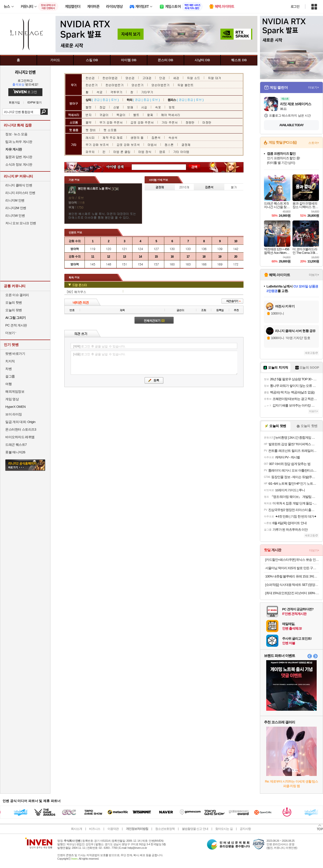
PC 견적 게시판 (16, 325)
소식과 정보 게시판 (19, 164)
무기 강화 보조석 (97, 144)
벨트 (136, 115)
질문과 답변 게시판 (19, 157)
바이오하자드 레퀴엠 (20, 437)
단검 (162, 78)
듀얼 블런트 (185, 85)
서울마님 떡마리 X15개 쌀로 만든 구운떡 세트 (292, 568)
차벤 (8, 369)
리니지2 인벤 (25, 72)
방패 (130, 107)
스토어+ (314, 143)
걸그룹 (10, 376)
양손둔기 (138, 85)
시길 (144, 107)
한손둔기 (92, 85)
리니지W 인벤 (15, 216)
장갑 (102, 107)
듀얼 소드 (194, 78)
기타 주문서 (170, 122)
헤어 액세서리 (171, 115)
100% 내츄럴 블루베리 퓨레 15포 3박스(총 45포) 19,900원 (292, 576)
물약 (89, 122)
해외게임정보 (15, 392)
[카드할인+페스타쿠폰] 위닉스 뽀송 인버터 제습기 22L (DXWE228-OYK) (292, 560)
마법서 (152, 144)
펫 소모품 (110, 130)
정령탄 (190, 122)
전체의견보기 (154, 320)
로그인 (295, 7)
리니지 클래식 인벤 (19, 185)
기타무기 (147, 92)
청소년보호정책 (165, 829)
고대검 (147, 78)
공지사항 (245, 829)
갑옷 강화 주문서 (142, 122)
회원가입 (14, 103)
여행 (8, 384)
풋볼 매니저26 (15, 452)
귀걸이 (104, 115)
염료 (162, 152)
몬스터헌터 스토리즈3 (21, 429)
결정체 (186, 144)
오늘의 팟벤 (14, 310)
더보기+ (314, 87)
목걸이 (121, 115)
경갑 (97, 99)
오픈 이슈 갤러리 (17, 295)
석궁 (99, 92)
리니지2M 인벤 (16, 208)
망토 (172, 107)
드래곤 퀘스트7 (16, 445)
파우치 (90, 152)
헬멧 (89, 107)
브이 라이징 (14, 414)
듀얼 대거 (214, 78)
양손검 (130, 78)
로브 (114, 99)
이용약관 (113, 829)
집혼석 (156, 137)
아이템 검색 (120, 167)
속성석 (173, 137)
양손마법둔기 (160, 85)
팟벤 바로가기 (15, 354)
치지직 (10, 361)
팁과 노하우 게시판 (19, 142)
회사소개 (76, 829)
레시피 (90, 137)
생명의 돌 (137, 137)
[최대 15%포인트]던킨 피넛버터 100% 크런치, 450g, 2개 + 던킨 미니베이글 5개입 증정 (292, 593)
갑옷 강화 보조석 (128, 144)
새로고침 (310, 353)
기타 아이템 (181, 152)
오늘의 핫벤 (14, 303)
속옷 (158, 107)
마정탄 (207, 122)
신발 (116, 107)
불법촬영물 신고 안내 (195, 829)
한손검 (90, 78)
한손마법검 (110, 78)
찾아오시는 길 (224, 829)
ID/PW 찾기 (35, 103)
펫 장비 (91, 130)
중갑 (105, 99)
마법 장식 (145, 152)
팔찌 (150, 115)
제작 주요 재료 (113, 137)
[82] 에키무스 (76, 292)
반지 (89, 115)
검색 (44, 112)
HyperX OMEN (15, 407)
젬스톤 (169, 144)
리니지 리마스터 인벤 (20, 193)
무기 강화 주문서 (111, 122)
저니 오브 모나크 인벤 (21, 223)
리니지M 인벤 (15, 200)
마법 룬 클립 (122, 152)
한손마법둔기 (115, 85)
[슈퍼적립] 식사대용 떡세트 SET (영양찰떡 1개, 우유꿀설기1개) (292, 585)
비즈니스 (95, 829)
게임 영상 (12, 399)
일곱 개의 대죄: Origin (20, 422)
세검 (176, 78)
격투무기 (116, 92)
